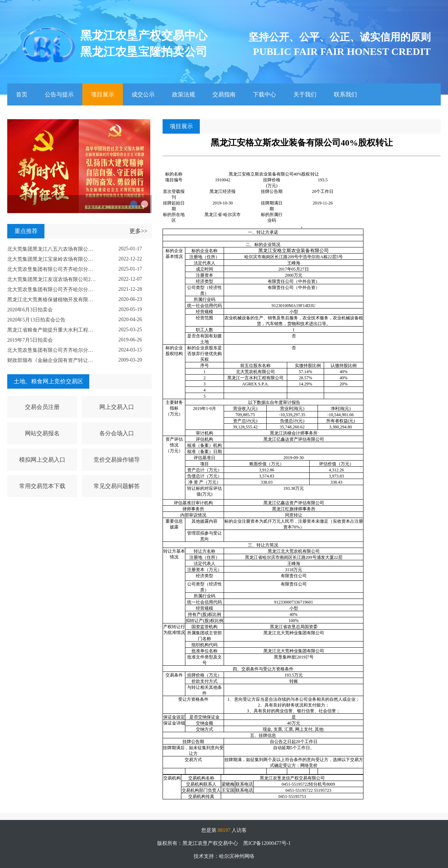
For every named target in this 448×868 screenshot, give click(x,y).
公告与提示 (59, 95)
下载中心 (264, 95)
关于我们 (305, 95)
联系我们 (345, 95)
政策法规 (184, 95)
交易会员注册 (42, 407)
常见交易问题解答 (117, 486)
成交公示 (143, 95)
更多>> (138, 231)
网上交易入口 (117, 407)
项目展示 (103, 95)
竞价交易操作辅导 (117, 460)
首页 (22, 95)
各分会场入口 (117, 433)
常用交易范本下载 (42, 486)
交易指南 (224, 95)
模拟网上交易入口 (42, 460)
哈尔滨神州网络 (237, 856)
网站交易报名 (42, 433)
